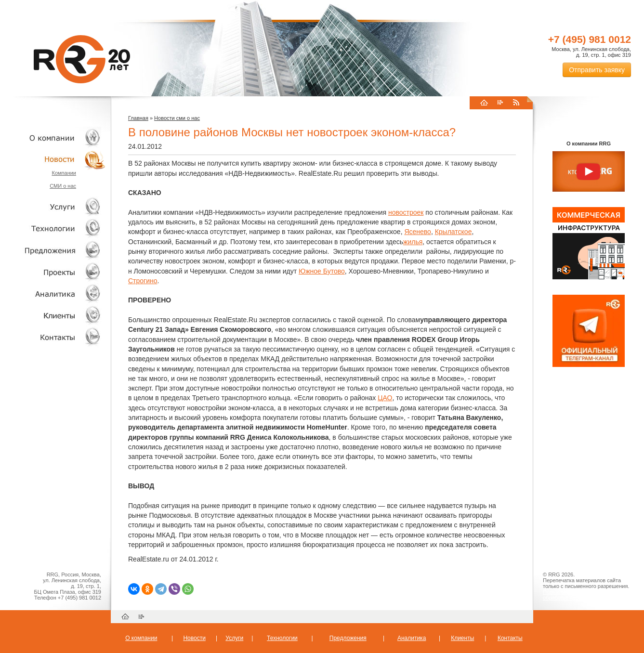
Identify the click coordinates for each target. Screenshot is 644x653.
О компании (53, 137)
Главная (138, 118)
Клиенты (53, 315)
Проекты (53, 272)
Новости (55, 159)
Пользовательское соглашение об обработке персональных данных (585, 595)
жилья (413, 242)
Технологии (53, 229)
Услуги (53, 207)
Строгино (143, 281)
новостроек (406, 212)
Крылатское (453, 232)
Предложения (348, 638)
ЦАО (385, 398)
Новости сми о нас (177, 118)
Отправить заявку (597, 70)
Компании (64, 173)
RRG (82, 59)
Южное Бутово (322, 271)
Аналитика (53, 294)
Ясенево (417, 232)
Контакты (53, 337)
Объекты (53, 250)
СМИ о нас (63, 186)
